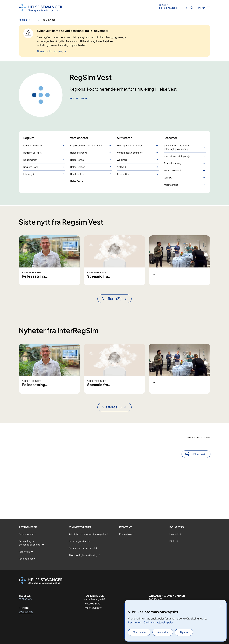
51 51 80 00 (25, 599)
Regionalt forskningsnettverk (86, 145)
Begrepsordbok (172, 170)
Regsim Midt (30, 160)
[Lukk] (221, 606)
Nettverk (122, 167)
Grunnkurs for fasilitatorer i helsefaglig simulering (178, 147)
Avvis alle (163, 632)
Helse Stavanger (79, 153)
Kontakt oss (77, 98)
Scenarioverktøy (173, 163)
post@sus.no (26, 612)
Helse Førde (77, 181)
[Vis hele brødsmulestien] (34, 20)
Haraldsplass (77, 174)
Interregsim (30, 174)
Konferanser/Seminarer (130, 153)
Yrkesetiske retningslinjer (177, 156)
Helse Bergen (78, 167)
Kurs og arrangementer (129, 145)
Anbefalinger (171, 185)
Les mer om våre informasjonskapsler (151, 622)
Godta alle (139, 632)
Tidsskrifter (123, 174)
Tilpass (184, 632)
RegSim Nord (31, 167)
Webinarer (123, 160)
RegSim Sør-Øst (32, 153)
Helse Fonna (77, 160)
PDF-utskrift (199, 505)
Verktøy (168, 178)
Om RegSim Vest (33, 145)
